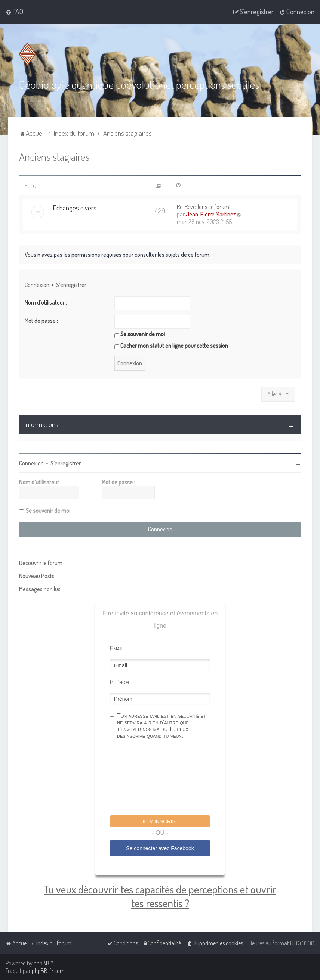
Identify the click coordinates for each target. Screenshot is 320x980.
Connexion (37, 284)
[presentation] (166, 778)
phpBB (41, 963)
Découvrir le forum (41, 562)
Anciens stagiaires (54, 156)
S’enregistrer (71, 284)
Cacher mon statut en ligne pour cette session (171, 345)
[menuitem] (14, 12)
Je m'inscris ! (160, 821)
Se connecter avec (160, 848)
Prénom (119, 681)
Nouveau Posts (37, 575)
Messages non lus (40, 588)
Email (116, 648)
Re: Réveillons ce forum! (204, 206)
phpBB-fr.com (48, 971)
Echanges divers (75, 207)
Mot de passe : (41, 320)
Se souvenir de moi (140, 333)
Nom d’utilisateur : (46, 302)
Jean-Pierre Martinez (211, 213)
